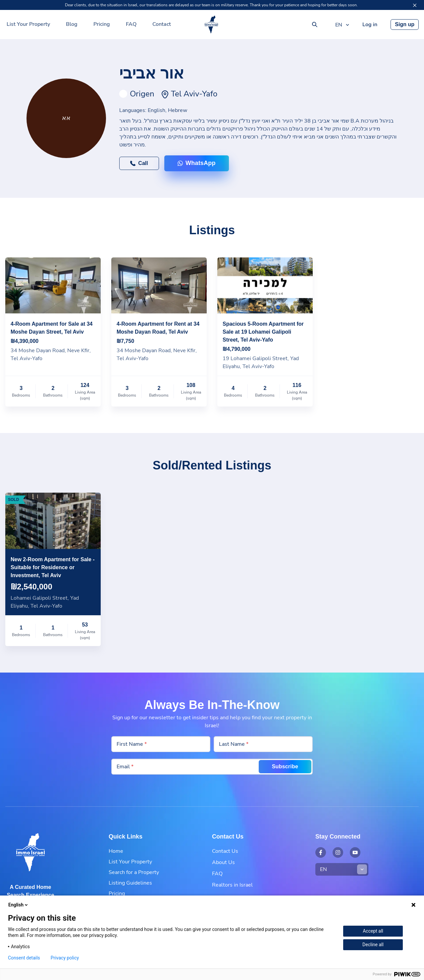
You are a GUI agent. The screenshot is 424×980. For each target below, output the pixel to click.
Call (139, 163)
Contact (162, 24)
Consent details (24, 958)
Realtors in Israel (232, 885)
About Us (223, 862)
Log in (370, 25)
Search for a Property (134, 872)
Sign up (405, 24)
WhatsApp (197, 163)
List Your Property (28, 24)
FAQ (131, 24)
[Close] (415, 5)
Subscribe (285, 766)
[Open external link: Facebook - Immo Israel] (321, 852)
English (19, 905)
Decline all (373, 945)
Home (116, 851)
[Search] (315, 25)
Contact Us (225, 851)
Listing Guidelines (130, 883)
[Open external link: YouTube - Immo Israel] (355, 852)
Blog (72, 24)
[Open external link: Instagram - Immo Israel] (338, 852)
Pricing (102, 24)
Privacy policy (65, 958)
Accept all (373, 931)
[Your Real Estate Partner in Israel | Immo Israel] (211, 25)
